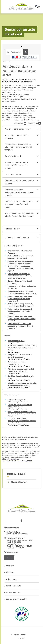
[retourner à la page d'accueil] (21, 7)
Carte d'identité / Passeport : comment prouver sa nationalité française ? (21, 326)
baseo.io (23, 439)
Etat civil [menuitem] (9, 566)
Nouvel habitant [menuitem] (12, 593)
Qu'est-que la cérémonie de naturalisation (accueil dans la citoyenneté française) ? (20, 276)
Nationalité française (16, 341)
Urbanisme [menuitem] (10, 579)
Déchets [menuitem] (9, 573)
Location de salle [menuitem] (13, 586)
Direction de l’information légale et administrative (21, 437)
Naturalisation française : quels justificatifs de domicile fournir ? (21, 305)
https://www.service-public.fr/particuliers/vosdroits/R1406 (17, 460)
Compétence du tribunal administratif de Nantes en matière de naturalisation (22, 421)
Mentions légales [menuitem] (20, 634)
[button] (21, 129)
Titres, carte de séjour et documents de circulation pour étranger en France (22, 348)
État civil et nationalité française (22, 412)
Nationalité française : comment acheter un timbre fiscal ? (21, 257)
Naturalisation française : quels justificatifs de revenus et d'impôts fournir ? (22, 319)
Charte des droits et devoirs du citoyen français (20, 406)
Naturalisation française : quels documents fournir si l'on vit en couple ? (20, 311)
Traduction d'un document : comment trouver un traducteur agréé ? (21, 268)
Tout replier (20, 123)
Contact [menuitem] (21, 638)
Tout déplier (35, 123)
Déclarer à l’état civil (17, 482)
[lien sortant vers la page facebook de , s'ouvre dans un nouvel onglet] (22, 521)
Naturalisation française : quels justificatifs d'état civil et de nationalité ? (20, 299)
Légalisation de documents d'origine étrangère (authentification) (22, 384)
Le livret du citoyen (17, 400)
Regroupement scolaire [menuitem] (16, 599)
